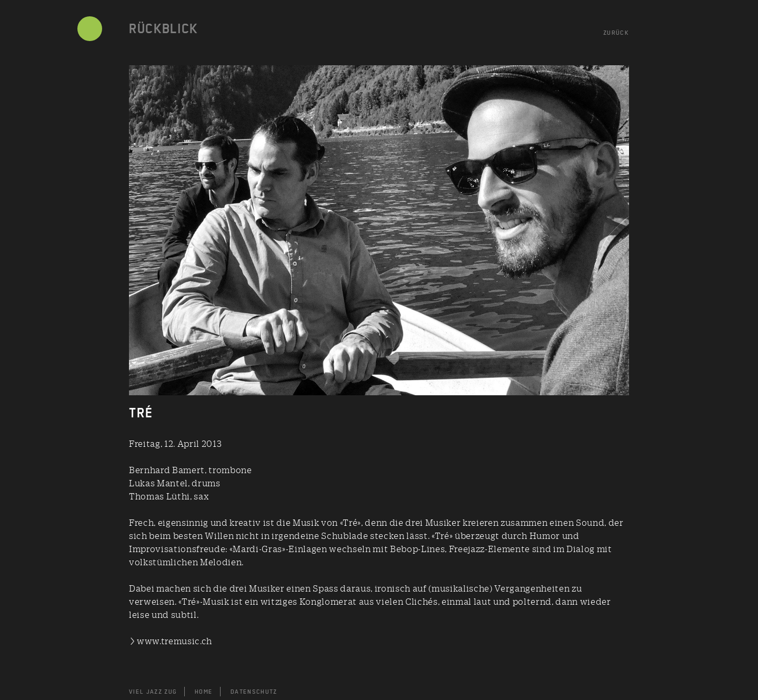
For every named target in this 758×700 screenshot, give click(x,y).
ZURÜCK (616, 33)
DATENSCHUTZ (254, 692)
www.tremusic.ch (174, 641)
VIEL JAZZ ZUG (153, 692)
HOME (204, 692)
